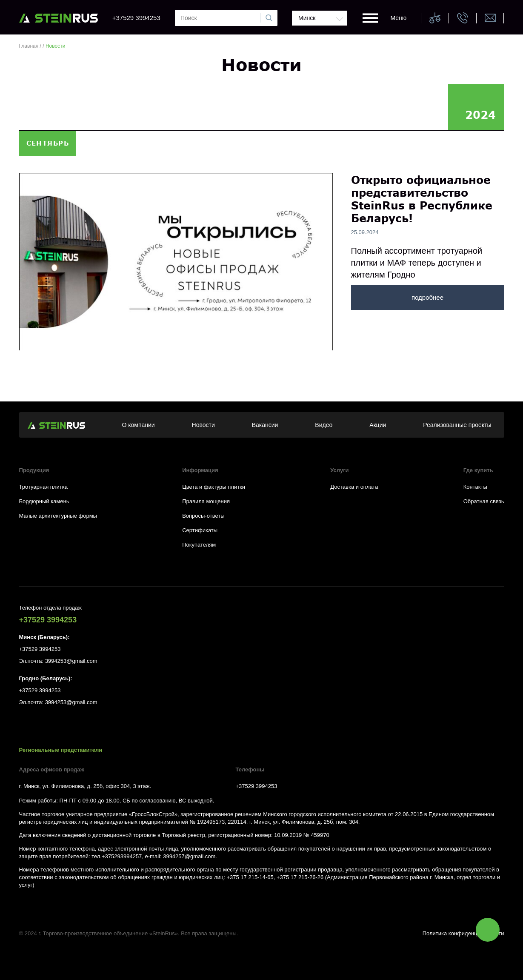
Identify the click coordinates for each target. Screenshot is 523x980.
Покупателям (199, 545)
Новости (203, 425)
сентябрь (48, 143)
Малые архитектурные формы (58, 516)
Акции (378, 425)
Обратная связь (484, 501)
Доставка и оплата (354, 487)
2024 (480, 115)
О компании (138, 425)
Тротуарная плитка (43, 487)
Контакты (475, 487)
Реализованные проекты (457, 425)
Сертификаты (200, 530)
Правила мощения (206, 501)
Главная (29, 46)
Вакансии (265, 425)
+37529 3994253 (136, 18)
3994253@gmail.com (71, 661)
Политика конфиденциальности (463, 933)
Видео (324, 425)
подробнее (427, 297)
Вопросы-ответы (203, 516)
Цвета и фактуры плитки (214, 487)
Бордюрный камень (44, 501)
